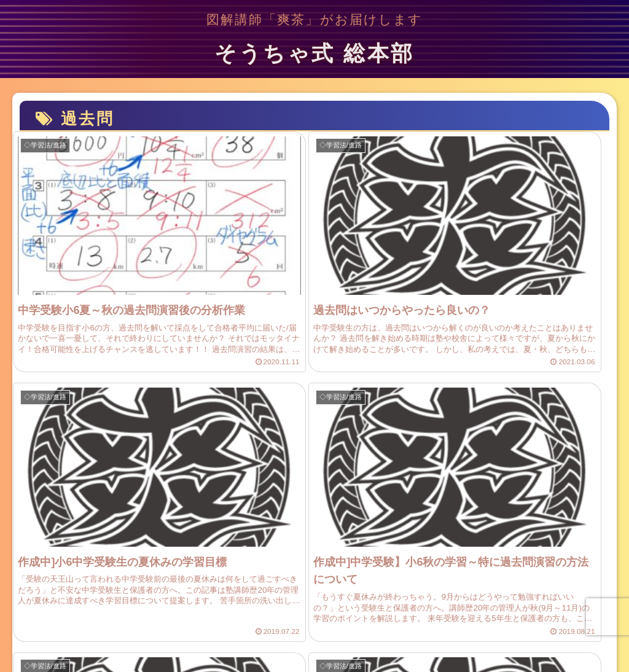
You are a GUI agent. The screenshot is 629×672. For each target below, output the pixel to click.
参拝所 (437, 623)
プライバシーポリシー (369, 623)
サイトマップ (222, 623)
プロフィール (158, 623)
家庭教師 (480, 623)
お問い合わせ (287, 623)
